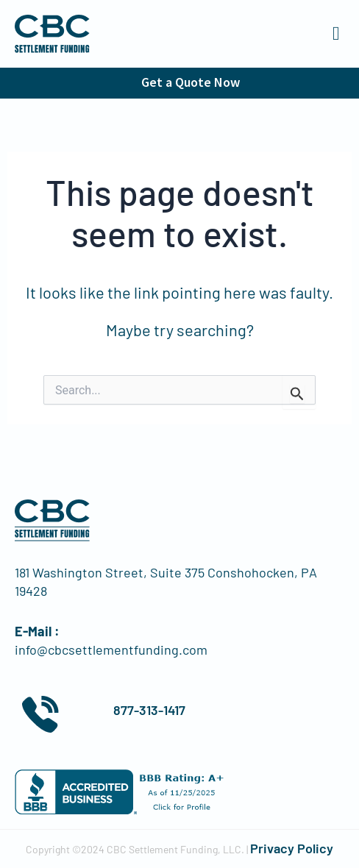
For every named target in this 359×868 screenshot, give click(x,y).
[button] (337, 34)
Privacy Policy (292, 848)
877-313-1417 (149, 710)
